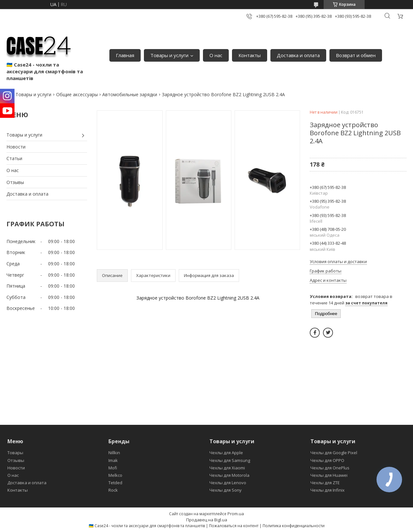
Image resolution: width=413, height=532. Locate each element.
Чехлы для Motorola (229, 475)
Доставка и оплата (298, 55)
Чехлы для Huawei (329, 475)
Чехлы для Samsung (230, 460)
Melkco (115, 475)
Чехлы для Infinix (327, 490)
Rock (113, 490)
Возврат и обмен (356, 55)
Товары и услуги (169, 55)
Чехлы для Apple (226, 453)
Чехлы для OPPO (327, 460)
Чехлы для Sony (226, 490)
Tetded (115, 483)
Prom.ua (236, 514)
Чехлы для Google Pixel (334, 453)
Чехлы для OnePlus (330, 468)
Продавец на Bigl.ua (207, 520)
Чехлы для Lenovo (228, 483)
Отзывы (15, 182)
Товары (15, 453)
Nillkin (114, 453)
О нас (216, 55)
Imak (113, 460)
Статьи (14, 158)
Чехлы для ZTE (325, 483)
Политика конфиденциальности (294, 526)
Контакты (250, 55)
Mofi (113, 468)
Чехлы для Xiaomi (227, 468)
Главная (125, 55)
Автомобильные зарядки (130, 94)
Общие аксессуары (77, 94)
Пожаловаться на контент (234, 526)
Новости (16, 147)
